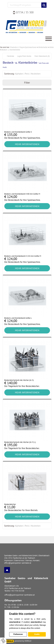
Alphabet (19, 74)
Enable (37, 634)
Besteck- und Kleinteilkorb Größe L (18, 318)
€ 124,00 (11, 197)
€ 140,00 (11, 383)
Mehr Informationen (27, 144)
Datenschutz (19, 560)
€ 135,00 (11, 135)
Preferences (18, 634)
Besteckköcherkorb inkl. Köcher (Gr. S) (19, 380)
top (7, 570)
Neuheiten (36, 74)
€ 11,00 (10, 507)
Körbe (51, 47)
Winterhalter (43, 47)
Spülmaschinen (31, 47)
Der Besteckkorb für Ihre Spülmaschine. (22, 138)
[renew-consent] (3, 641)
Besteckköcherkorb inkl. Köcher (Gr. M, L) (20, 442)
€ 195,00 (11, 445)
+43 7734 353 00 (17, 591)
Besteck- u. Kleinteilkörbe (11, 50)
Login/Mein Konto (24, 56)
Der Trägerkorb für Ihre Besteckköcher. (22, 386)
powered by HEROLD (23, 641)
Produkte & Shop (17, 47)
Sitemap (29, 560)
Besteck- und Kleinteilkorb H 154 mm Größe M (23, 256)
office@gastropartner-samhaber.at (20, 595)
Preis (27, 74)
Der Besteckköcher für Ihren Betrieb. (21, 510)
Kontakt (36, 560)
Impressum (9, 560)
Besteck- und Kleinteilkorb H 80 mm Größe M (22, 194)
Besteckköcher (10, 504)
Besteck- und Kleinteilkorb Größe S (18, 132)
